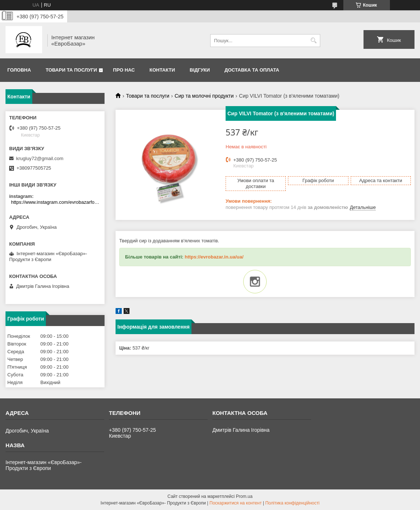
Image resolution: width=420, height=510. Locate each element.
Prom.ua (244, 496)
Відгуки (200, 70)
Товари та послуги (71, 70)
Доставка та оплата (252, 70)
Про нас (124, 70)
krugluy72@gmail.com (40, 158)
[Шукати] (314, 41)
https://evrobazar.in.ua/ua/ (214, 257)
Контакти (162, 70)
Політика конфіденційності (292, 503)
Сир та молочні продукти (204, 96)
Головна (19, 70)
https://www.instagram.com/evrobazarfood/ (56, 202)
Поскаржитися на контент (235, 503)
